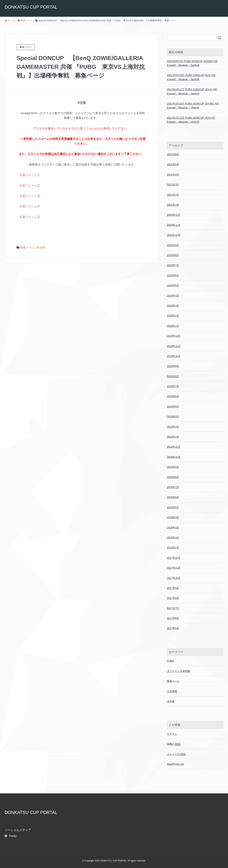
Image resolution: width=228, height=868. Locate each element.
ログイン (172, 734)
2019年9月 (173, 366)
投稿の (174, 744)
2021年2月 (173, 195)
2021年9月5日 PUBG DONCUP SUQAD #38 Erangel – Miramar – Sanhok (192, 63)
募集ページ (27, 247)
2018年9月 (173, 467)
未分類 (41, 247)
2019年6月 (173, 396)
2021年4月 (173, 175)
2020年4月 (173, 296)
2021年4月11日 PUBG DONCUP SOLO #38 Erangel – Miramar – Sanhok (192, 91)
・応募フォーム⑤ (28, 217)
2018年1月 (173, 548)
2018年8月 (173, 477)
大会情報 (172, 691)
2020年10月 (174, 235)
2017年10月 (174, 578)
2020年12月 (174, 215)
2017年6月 (173, 618)
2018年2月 (173, 538)
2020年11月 (174, 225)
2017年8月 (173, 598)
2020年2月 (173, 316)
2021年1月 (173, 205)
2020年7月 (173, 265)
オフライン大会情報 (178, 671)
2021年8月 (173, 154)
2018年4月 (173, 517)
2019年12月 (174, 336)
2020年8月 (173, 255)
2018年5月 (173, 507)
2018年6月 (173, 497)
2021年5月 (173, 164)
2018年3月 (173, 528)
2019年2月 (173, 427)
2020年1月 (173, 326)
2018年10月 (174, 457)
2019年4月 (173, 417)
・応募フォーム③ (28, 196)
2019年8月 (173, 376)
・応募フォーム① (28, 175)
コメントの (176, 754)
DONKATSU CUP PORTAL (31, 7)
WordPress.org (175, 764)
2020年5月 (173, 285)
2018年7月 (173, 487)
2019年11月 (174, 346)
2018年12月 (174, 447)
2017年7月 (173, 608)
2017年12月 (174, 558)
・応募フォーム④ (28, 206)
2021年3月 (173, 185)
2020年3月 (173, 306)
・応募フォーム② (28, 185)
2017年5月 (173, 628)
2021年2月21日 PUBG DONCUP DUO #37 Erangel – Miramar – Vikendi (191, 120)
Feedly (11, 836)
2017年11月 (174, 568)
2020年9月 (173, 245)
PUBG (171, 661)
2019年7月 (173, 386)
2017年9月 (173, 588)
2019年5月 (173, 407)
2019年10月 (174, 356)
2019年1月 (173, 437)
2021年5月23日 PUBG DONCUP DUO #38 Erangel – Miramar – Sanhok (191, 77)
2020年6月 (173, 275)
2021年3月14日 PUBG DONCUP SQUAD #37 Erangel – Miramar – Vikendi (193, 106)
